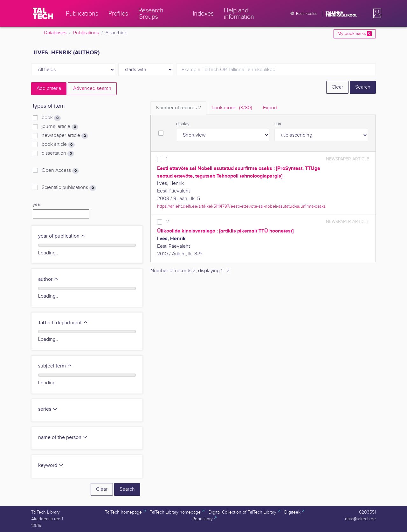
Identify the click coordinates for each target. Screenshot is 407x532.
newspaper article (65, 136)
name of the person (63, 438)
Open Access (60, 171)
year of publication (62, 236)
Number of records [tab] (178, 108)
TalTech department (63, 323)
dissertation (58, 153)
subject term (55, 366)
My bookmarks (355, 34)
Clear (337, 87)
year (37, 205)
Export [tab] (270, 108)
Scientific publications (69, 188)
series (48, 409)
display (183, 124)
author (48, 279)
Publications (86, 33)
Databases (55, 33)
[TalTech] (43, 13)
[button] (376, 13)
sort (278, 124)
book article (58, 145)
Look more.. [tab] (232, 108)
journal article (60, 127)
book (51, 118)
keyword (51, 465)
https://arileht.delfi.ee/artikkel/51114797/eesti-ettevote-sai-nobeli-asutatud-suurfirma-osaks (241, 206)
